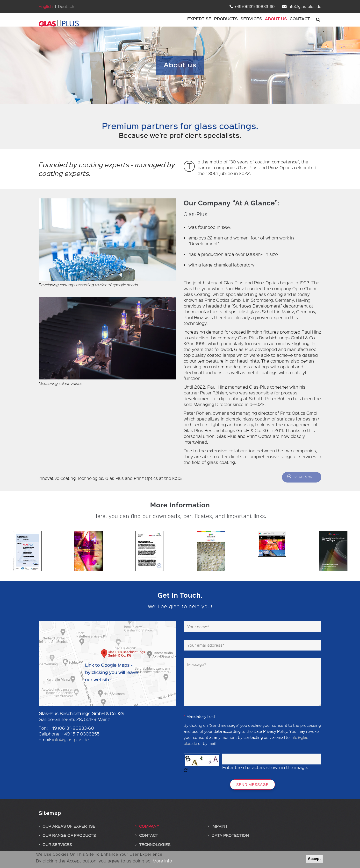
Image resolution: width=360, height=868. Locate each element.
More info (162, 861)
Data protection (230, 843)
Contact (297, 24)
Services (238, 24)
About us (268, 24)
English (46, 6)
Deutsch (66, 6)
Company (149, 834)
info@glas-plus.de (71, 747)
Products (207, 24)
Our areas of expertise (69, 834)
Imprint (220, 834)
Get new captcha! (186, 778)
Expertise (176, 24)
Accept (314, 859)
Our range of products (69, 843)
